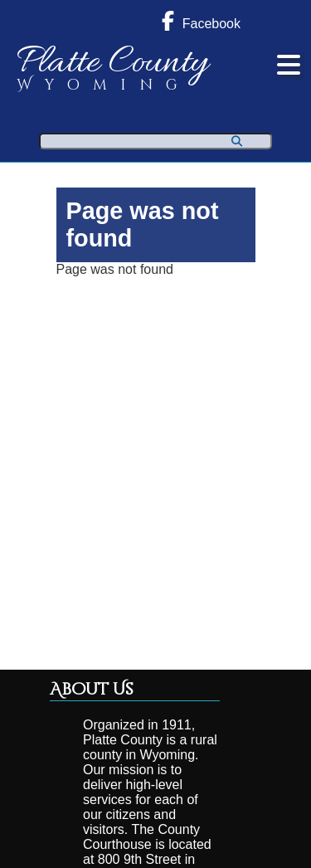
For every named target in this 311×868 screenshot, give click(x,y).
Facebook (201, 21)
